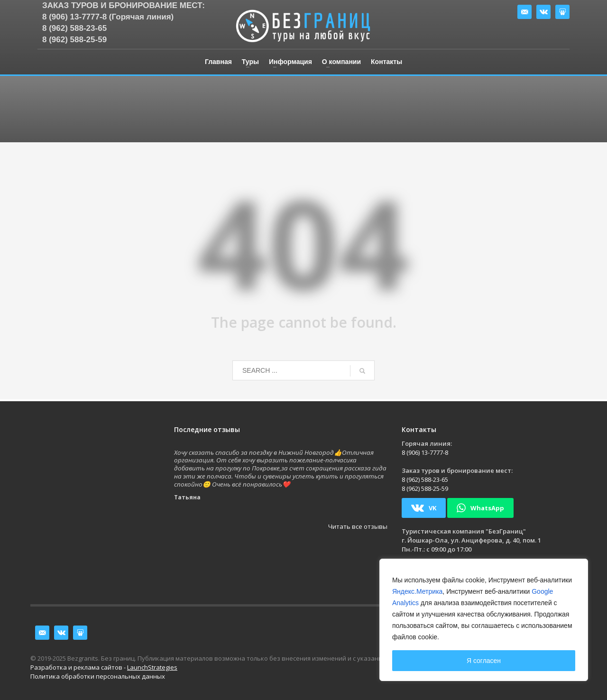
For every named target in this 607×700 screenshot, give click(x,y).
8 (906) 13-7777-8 (425, 452)
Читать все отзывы (358, 526)
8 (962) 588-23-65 (74, 28)
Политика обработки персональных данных (98, 676)
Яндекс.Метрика (417, 591)
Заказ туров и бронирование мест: (124, 5)
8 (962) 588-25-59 (74, 40)
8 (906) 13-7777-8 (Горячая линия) (108, 17)
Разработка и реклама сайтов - (104, 667)
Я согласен (484, 661)
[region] (484, 620)
